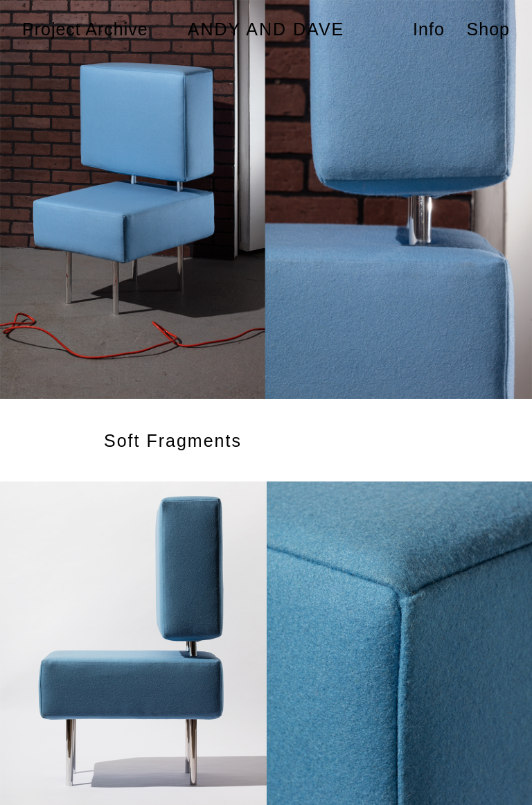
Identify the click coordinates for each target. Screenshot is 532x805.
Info (429, 29)
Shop (488, 29)
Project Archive (85, 29)
